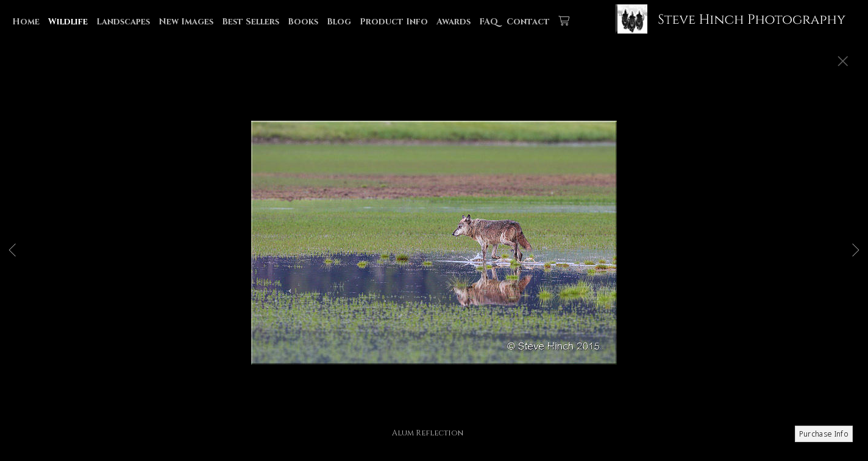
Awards (454, 22)
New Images (186, 22)
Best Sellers (251, 22)
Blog (339, 22)
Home (26, 22)
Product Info (394, 22)
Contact (528, 22)
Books (303, 22)
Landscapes (123, 22)
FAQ (489, 22)
